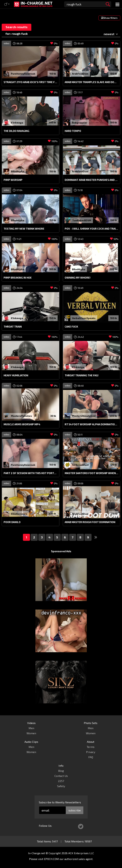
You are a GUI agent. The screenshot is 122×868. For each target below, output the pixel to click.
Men (31, 728)
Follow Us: (45, 826)
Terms (91, 747)
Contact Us (61, 776)
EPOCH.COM (51, 859)
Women (31, 733)
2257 (61, 781)
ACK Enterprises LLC (81, 853)
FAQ (91, 757)
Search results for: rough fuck (17, 28)
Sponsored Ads (61, 551)
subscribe (75, 810)
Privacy (91, 752)
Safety (61, 786)
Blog (61, 771)
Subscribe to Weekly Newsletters (60, 802)
